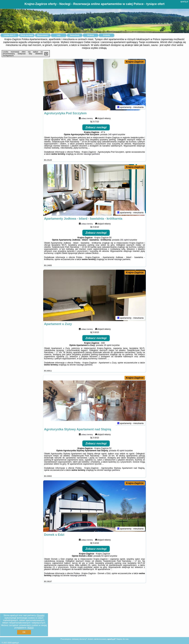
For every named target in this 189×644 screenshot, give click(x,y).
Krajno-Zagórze (135, 62)
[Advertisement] (94, 613)
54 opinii (105, 556)
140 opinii (112, 134)
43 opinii (121, 451)
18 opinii (108, 345)
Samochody (75, 35)
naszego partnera (91, 154)
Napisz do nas (123, 639)
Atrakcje (90, 35)
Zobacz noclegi (96, 127)
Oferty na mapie (27, 35)
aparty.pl (184, 2)
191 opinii (124, 240)
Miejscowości (43, 35)
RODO (31, 628)
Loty (59, 35)
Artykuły (107, 35)
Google (41, 615)
